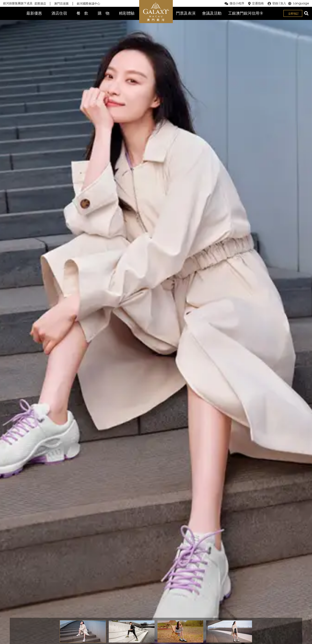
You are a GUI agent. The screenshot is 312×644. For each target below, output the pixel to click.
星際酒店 (40, 4)
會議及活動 (212, 13)
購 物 (104, 13)
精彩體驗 (127, 13)
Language (301, 4)
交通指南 (258, 3)
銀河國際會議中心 (88, 4)
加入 (283, 3)
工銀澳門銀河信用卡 (246, 13)
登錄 (275, 3)
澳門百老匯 (61, 4)
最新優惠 (34, 13)
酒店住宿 (59, 13)
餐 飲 (82, 13)
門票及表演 (186, 13)
